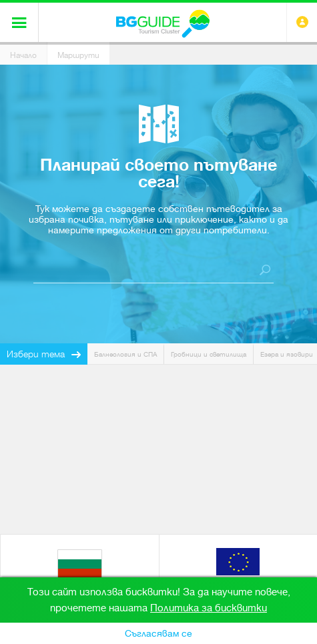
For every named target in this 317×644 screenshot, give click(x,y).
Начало (23, 55)
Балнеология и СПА (125, 354)
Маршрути (78, 55)
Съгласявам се (158, 633)
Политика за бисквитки (209, 608)
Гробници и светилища (209, 354)
